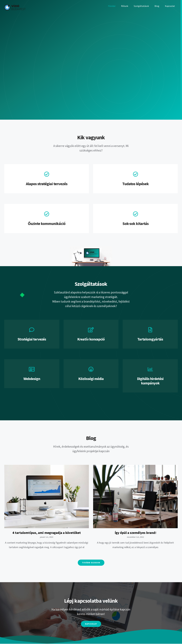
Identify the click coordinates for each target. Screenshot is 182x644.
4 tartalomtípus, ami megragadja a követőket (47, 533)
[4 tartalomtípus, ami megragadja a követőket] (47, 496)
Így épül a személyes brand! (136, 533)
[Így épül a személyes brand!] (135, 496)
